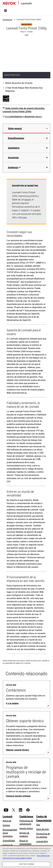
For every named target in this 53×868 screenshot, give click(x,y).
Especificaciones (16, 138)
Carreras (6, 825)
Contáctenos (26, 816)
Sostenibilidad (9, 841)
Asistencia (14, 167)
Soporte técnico (26, 828)
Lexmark (8, 816)
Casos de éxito (43, 829)
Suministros (14, 148)
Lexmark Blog (42, 841)
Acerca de (7, 821)
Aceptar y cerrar (26, 864)
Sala (38, 825)
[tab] (26, 128)
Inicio (34, 4)
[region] (26, 857)
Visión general (15, 128)
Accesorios (13, 157)
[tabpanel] (26, 417)
